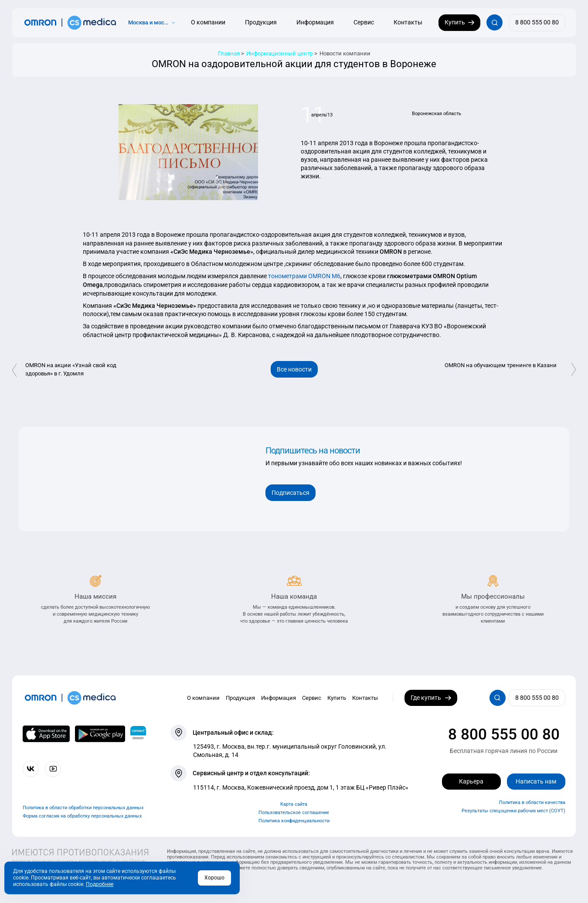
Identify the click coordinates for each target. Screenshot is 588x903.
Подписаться (291, 493)
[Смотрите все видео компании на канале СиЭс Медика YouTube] (53, 769)
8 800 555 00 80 (504, 734)
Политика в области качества (532, 802)
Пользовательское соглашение (294, 813)
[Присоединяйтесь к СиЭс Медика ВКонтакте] (31, 769)
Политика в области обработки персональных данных (83, 808)
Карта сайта (294, 804)
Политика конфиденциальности (294, 821)
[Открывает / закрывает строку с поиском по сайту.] (495, 22)
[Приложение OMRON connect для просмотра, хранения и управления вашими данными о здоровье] (138, 734)
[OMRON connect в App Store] (46, 734)
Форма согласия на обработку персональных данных (82, 816)
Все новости (294, 369)
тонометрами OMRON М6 (304, 276)
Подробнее (100, 884)
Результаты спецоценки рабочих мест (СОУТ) (513, 811)
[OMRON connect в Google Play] (100, 734)
